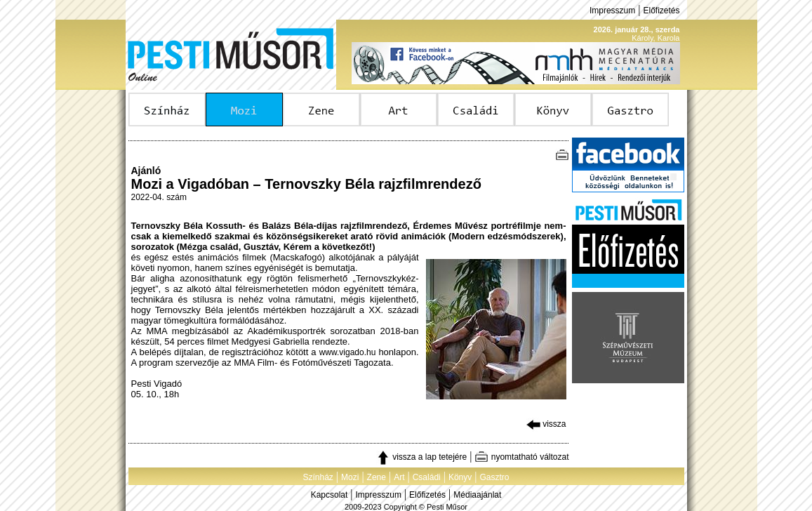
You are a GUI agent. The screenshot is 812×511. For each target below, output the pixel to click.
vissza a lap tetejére (421, 457)
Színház (318, 477)
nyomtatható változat (521, 457)
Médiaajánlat (477, 495)
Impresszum (612, 11)
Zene (377, 477)
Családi (427, 477)
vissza (546, 424)
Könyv (460, 477)
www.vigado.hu (348, 352)
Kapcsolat (330, 495)
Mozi (350, 477)
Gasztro (495, 477)
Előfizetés (661, 11)
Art (399, 477)
